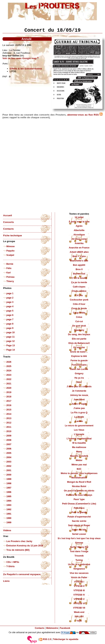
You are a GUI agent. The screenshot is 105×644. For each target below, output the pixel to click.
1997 (9, 488)
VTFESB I (79, 582)
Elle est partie (79, 339)
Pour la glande (79, 512)
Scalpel (10, 255)
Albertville (79, 230)
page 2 (10, 298)
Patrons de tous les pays (79, 495)
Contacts (8, 229)
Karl (9, 273)
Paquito (10, 251)
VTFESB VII (79, 608)
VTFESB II (79, 586)
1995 (9, 496)
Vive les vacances (79, 573)
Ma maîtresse (79, 447)
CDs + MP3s (13, 562)
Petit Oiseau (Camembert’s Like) (79, 504)
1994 (9, 501)
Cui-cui (79, 321)
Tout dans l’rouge (79, 551)
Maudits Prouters (79, 456)
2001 (9, 470)
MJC (79, 469)
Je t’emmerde (79, 391)
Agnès (79, 226)
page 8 (10, 324)
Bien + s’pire (79, 256)
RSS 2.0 (45, 639)
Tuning (79, 560)
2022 (9, 379)
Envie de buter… (79, 352)
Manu (79, 452)
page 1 (10, 293)
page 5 (10, 311)
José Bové (79, 400)
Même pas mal (79, 465)
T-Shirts (11, 566)
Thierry (10, 281)
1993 (9, 505)
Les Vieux (79, 430)
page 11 (11, 337)
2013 (9, 418)
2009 (9, 436)
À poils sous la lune (79, 222)
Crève (79, 317)
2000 (9, 475)
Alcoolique (79, 235)
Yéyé (79, 621)
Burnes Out (79, 274)
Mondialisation (79, 478)
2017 (9, 401)
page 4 (10, 306)
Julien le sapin (79, 404)
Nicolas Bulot (79, 486)
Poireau (10, 277)
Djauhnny (79, 330)
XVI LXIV (79, 617)
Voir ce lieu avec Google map (21, 58)
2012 (9, 423)
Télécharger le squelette (66, 639)
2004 (9, 457)
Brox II (79, 269)
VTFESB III (79, 590)
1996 (9, 492)
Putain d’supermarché (79, 517)
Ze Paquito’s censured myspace (22, 574)
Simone (79, 543)
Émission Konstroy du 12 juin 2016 (25, 546)
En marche (79, 347)
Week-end (79, 612)
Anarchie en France (79, 248)
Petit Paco (79, 508)
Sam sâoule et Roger (79, 525)
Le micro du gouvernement (79, 426)
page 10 (11, 332)
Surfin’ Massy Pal (79, 547)
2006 (9, 449)
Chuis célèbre (79, 291)
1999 (9, 479)
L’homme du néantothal (79, 439)
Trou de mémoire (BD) (18, 550)
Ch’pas (79, 295)
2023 (9, 375)
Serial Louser (79, 534)
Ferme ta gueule (79, 361)
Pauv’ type (79, 499)
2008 (9, 440)
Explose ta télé (79, 356)
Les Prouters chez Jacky (19, 541)
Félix (9, 268)
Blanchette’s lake (79, 261)
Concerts (8, 222)
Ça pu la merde (79, 282)
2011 (9, 427)
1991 (9, 514)
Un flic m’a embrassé (79, 564)
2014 (9, 414)
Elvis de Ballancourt (79, 343)
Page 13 (11, 346)
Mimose (11, 246)
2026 (9, 362)
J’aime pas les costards (79, 387)
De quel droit (79, 326)
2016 (9, 405)
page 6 (10, 315)
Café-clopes (79, 287)
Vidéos (7, 530)
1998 (9, 483)
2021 (9, 384)
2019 (9, 392)
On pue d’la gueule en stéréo (79, 491)
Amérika (79, 243)
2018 (9, 397)
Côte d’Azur (79, 304)
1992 (9, 509)
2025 (9, 366)
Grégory (79, 374)
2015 (9, 410)
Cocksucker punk (79, 300)
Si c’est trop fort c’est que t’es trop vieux (79, 538)
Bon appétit (79, 265)
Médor (79, 460)
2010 (9, 431)
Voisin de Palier (79, 577)
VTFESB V (79, 599)
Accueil (7, 215)
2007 (9, 444)
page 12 (11, 341)
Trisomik (79, 556)
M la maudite (79, 443)
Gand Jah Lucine (79, 369)
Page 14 (11, 350)
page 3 (10, 302)
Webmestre (52, 628)
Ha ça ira (79, 378)
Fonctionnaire (79, 365)
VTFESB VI (79, 604)
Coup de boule (79, 308)
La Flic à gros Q (79, 413)
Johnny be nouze (79, 395)
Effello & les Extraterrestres (26, 69)
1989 (9, 523)
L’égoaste (79, 434)
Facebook (65, 628)
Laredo (79, 421)
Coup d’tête (79, 313)
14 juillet (79, 217)
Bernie (10, 264)
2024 (9, 371)
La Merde (79, 417)
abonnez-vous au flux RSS (85, 115)
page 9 (10, 328)
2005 (9, 453)
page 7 (10, 319)
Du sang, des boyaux (79, 334)
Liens (6, 581)
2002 (9, 466)
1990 (9, 518)
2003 (9, 462)
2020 (9, 388)
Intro (79, 382)
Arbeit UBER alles (79, 252)
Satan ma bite (79, 530)
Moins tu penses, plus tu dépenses (79, 473)
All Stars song (79, 239)
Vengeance (79, 569)
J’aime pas (79, 408)
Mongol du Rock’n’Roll (79, 482)
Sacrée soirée (79, 521)
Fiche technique (12, 235)
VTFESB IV (79, 595)
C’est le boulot (79, 278)
